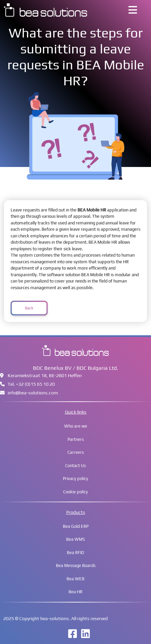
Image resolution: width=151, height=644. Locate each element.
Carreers (76, 452)
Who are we (76, 426)
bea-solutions (55, 618)
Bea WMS (75, 539)
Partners (76, 439)
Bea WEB (75, 579)
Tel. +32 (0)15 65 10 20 (27, 384)
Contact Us (75, 466)
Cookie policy (75, 492)
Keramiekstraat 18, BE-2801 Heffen (41, 375)
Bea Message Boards (76, 565)
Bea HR (75, 592)
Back (29, 308)
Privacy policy (75, 479)
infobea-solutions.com (29, 393)
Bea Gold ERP (76, 526)
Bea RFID (75, 553)
